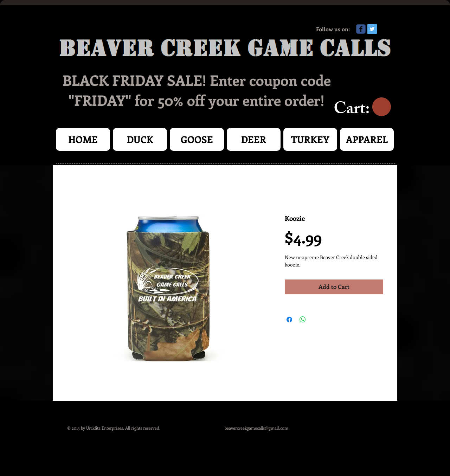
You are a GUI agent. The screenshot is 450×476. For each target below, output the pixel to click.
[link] (362, 107)
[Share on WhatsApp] (303, 320)
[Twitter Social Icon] (372, 29)
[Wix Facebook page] (361, 29)
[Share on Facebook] (289, 320)
